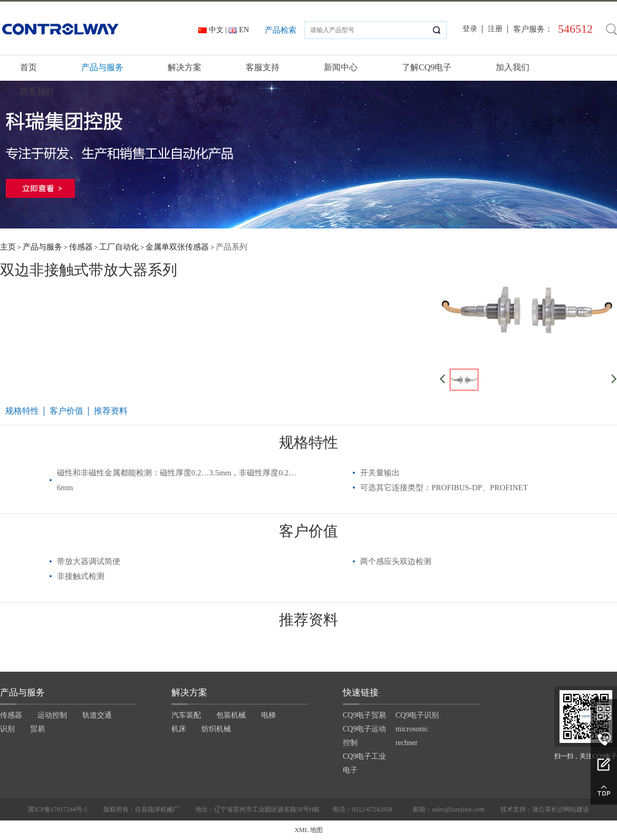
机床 (179, 729)
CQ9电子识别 (417, 715)
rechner (407, 743)
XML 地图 (308, 830)
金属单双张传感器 (177, 247)
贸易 (37, 729)
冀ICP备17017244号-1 (58, 809)
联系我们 (37, 92)
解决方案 (185, 67)
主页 (8, 247)
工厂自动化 (119, 247)
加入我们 (513, 67)
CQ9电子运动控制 (364, 736)
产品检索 (281, 30)
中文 (216, 30)
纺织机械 (216, 729)
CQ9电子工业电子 (364, 763)
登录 (470, 29)
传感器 (81, 247)
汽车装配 (186, 715)
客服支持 (263, 67)
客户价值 (66, 411)
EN (244, 30)
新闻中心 (341, 67)
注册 (495, 29)
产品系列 (232, 247)
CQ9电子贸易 (364, 715)
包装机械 (231, 715)
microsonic (412, 729)
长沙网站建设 (570, 809)
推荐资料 (111, 411)
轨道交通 (97, 715)
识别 (7, 729)
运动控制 (52, 715)
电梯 (268, 715)
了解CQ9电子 (427, 67)
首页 (28, 67)
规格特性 (22, 411)
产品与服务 (102, 67)
